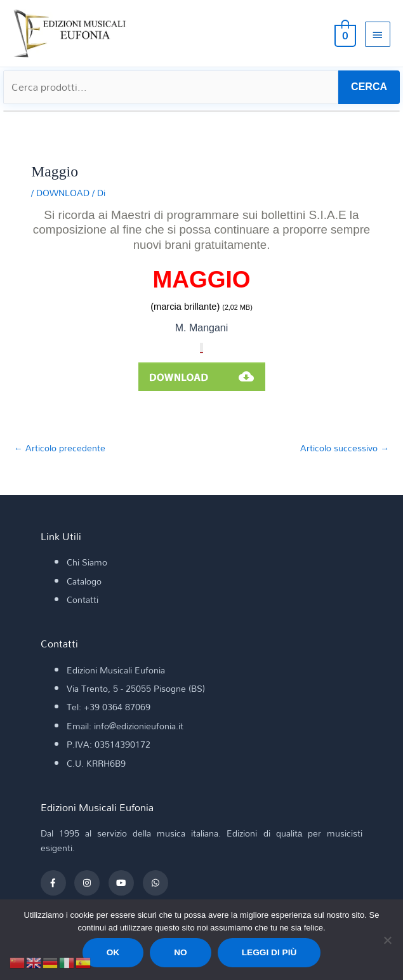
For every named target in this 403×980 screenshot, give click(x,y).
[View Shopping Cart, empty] (344, 34)
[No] (387, 940)
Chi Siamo (87, 562)
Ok (113, 952)
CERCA (369, 87)
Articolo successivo (345, 448)
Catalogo (84, 581)
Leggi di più (269, 952)
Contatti (83, 599)
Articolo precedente (60, 448)
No (181, 952)
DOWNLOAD (63, 193)
